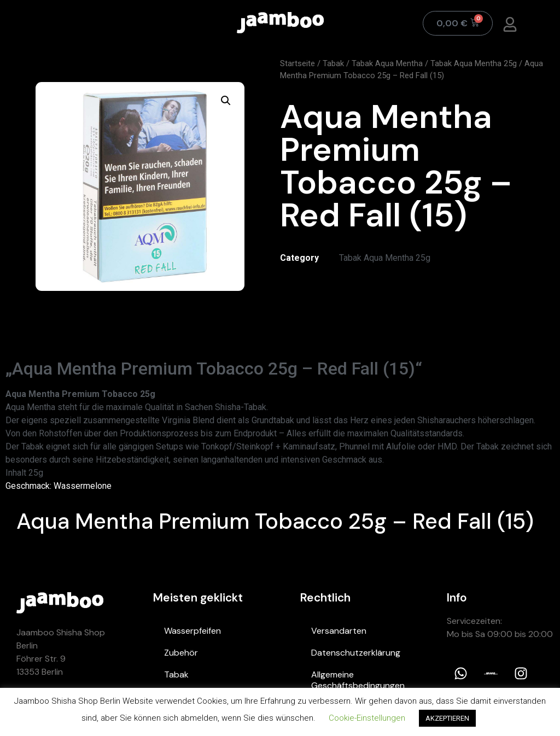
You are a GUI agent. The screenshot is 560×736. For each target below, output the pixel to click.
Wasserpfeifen (192, 631)
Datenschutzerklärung (356, 653)
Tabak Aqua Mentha (387, 63)
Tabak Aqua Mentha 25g (474, 63)
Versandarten (339, 631)
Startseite (297, 63)
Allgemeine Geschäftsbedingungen (358, 680)
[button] (226, 101)
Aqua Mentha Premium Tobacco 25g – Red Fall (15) (275, 521)
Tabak (333, 63)
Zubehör (181, 653)
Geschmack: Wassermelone (59, 486)
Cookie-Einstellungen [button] (367, 718)
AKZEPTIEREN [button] (447, 718)
